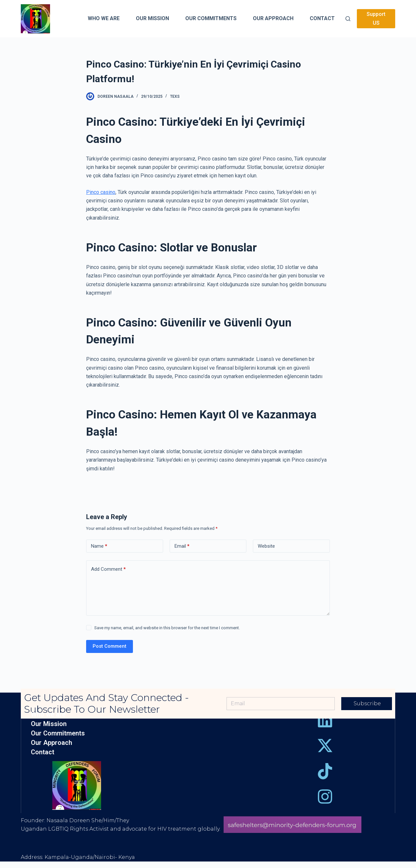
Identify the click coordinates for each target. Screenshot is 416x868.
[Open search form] (348, 19)
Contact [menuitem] (322, 18)
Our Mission (49, 724)
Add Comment (108, 569)
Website (266, 546)
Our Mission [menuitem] (152, 18)
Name (99, 546)
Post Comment (110, 646)
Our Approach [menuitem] (273, 18)
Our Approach (52, 743)
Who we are (48, 715)
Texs (175, 96)
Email (182, 546)
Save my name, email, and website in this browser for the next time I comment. (167, 628)
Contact (43, 752)
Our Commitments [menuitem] (211, 18)
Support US (376, 18)
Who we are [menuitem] (104, 18)
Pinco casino (101, 192)
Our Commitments (58, 733)
